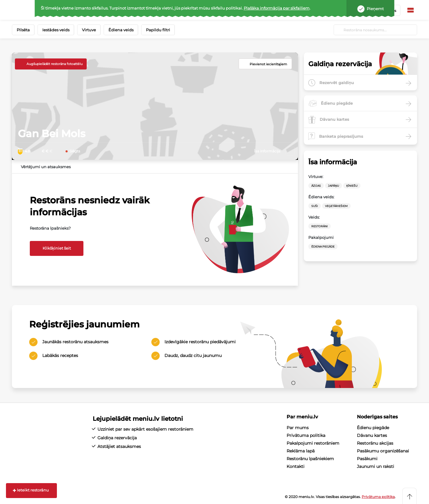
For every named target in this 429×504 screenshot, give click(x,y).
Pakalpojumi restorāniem (313, 443)
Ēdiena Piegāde (323, 246)
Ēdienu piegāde (373, 428)
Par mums (298, 428)
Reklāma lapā (301, 451)
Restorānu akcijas (375, 443)
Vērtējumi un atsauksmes (46, 167)
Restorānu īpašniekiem (310, 459)
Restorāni (320, 226)
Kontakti (296, 466)
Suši (315, 206)
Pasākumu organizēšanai (383, 451)
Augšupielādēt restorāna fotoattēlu (55, 64)
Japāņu (334, 186)
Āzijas (316, 186)
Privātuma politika (306, 435)
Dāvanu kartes (372, 435)
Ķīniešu (352, 186)
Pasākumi (367, 459)
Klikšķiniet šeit (57, 248)
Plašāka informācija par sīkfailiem (277, 8)
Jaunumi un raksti (376, 466)
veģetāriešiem (336, 206)
